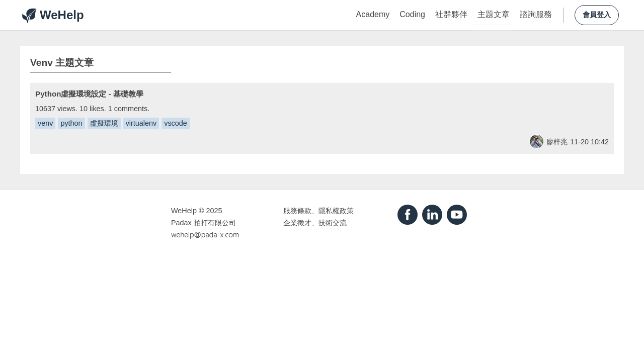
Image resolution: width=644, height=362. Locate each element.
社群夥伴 (451, 14)
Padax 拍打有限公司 (204, 223)
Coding (412, 14)
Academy (373, 14)
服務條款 (297, 211)
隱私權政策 (336, 211)
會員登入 (597, 15)
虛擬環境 (104, 123)
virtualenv (141, 123)
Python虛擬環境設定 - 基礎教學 (89, 94)
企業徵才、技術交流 (315, 223)
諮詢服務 (536, 14)
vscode (176, 123)
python (71, 123)
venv (45, 123)
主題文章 (494, 14)
